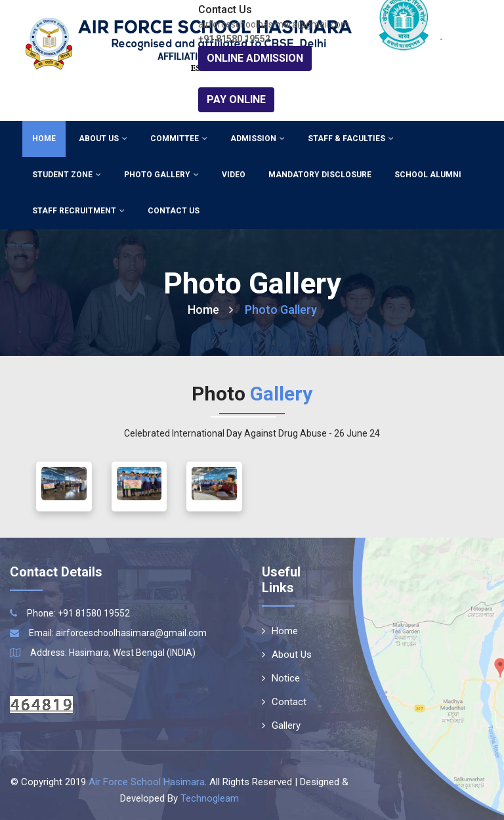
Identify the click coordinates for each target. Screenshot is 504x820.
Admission (258, 139)
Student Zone (67, 175)
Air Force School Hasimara (147, 782)
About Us (103, 139)
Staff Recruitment (78, 211)
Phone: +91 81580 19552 (78, 613)
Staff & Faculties (351, 139)
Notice (281, 678)
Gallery (281, 725)
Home (44, 139)
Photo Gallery (161, 175)
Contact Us (174, 211)
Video (234, 175)
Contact (284, 702)
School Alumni (428, 175)
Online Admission (255, 58)
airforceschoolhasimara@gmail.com (131, 633)
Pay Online (236, 99)
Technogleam (210, 798)
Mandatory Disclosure (320, 175)
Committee (179, 139)
